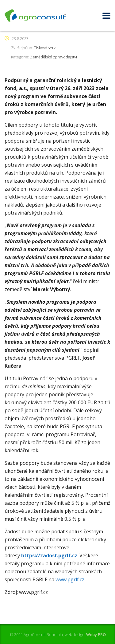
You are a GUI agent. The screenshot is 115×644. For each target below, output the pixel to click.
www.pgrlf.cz (70, 579)
